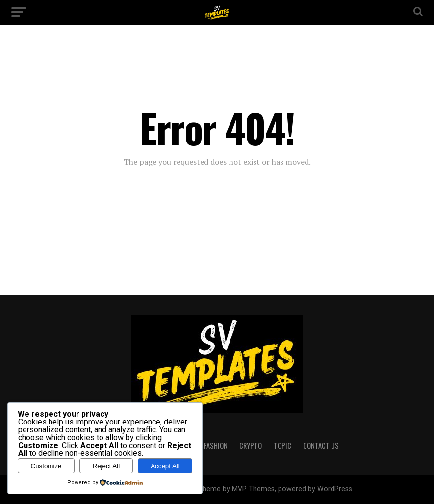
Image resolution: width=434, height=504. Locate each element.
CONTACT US (321, 445)
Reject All (106, 466)
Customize (46, 466)
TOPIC (282, 445)
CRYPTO (251, 445)
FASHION (216, 445)
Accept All (165, 466)
